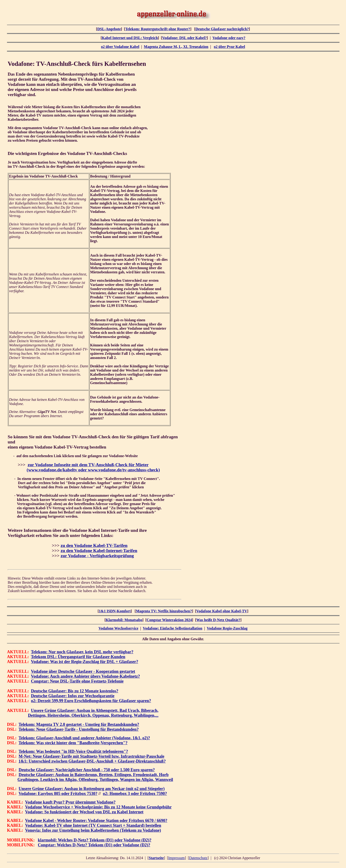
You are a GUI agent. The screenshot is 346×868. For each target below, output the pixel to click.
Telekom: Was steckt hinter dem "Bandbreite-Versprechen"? (73, 743)
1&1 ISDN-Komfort (115, 611)
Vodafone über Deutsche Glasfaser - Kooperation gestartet (83, 671)
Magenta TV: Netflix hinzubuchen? (164, 611)
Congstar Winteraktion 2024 (169, 620)
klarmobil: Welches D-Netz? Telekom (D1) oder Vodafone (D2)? (95, 840)
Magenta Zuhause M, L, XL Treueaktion (176, 47)
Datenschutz (198, 858)
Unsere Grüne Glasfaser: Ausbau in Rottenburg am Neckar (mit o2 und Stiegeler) (92, 789)
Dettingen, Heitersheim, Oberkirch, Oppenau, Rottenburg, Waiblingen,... (93, 715)
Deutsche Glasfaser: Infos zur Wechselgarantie (73, 696)
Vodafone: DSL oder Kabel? (184, 38)
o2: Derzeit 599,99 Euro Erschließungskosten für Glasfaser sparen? (91, 701)
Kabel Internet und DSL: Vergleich (130, 38)
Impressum (176, 858)
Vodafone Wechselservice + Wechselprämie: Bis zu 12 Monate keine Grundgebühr (98, 807)
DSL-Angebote (109, 29)
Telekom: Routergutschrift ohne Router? (158, 29)
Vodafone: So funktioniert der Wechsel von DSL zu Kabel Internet (84, 812)
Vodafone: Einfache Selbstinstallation (172, 628)
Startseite (156, 858)
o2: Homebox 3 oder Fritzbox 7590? (135, 794)
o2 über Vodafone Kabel (120, 47)
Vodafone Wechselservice (118, 628)
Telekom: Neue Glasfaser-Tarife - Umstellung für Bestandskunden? (79, 729)
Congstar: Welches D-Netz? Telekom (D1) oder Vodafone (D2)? (94, 845)
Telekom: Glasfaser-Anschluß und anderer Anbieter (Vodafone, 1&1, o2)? (84, 738)
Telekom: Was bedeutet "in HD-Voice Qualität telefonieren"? (73, 751)
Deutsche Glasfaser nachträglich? (222, 29)
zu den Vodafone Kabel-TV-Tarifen (94, 545)
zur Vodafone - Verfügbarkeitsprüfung (97, 556)
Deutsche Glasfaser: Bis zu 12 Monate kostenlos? (75, 691)
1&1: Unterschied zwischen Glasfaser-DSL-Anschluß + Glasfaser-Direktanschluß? (92, 761)
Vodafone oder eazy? (229, 38)
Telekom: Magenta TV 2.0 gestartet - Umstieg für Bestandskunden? (79, 724)
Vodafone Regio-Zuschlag (227, 628)
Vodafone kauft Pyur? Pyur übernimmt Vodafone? (70, 802)
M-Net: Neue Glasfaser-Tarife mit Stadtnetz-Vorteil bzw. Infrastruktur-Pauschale (92, 756)
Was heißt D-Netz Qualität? (218, 620)
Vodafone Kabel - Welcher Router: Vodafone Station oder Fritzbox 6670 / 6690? (96, 821)
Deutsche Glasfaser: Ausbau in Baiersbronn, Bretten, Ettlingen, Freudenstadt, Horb (94, 775)
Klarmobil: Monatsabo (124, 620)
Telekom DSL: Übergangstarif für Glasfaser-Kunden (78, 657)
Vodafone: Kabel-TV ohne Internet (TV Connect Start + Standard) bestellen (93, 825)
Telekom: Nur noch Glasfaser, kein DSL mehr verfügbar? (82, 652)
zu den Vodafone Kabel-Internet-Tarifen (99, 551)
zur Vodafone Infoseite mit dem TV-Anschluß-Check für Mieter (88, 465)
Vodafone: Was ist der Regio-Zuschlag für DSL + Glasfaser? (85, 662)
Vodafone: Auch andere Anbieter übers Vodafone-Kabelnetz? (85, 676)
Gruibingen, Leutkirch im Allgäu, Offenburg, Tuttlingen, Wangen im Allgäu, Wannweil (95, 780)
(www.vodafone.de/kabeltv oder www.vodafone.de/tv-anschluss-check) (93, 470)
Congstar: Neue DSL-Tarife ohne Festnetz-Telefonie (77, 681)
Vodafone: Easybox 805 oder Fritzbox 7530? (58, 794)
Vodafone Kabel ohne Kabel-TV (222, 611)
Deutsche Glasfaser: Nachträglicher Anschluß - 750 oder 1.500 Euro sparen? (87, 770)
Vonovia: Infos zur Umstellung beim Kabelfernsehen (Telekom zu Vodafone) (93, 830)
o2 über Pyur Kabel (229, 47)
